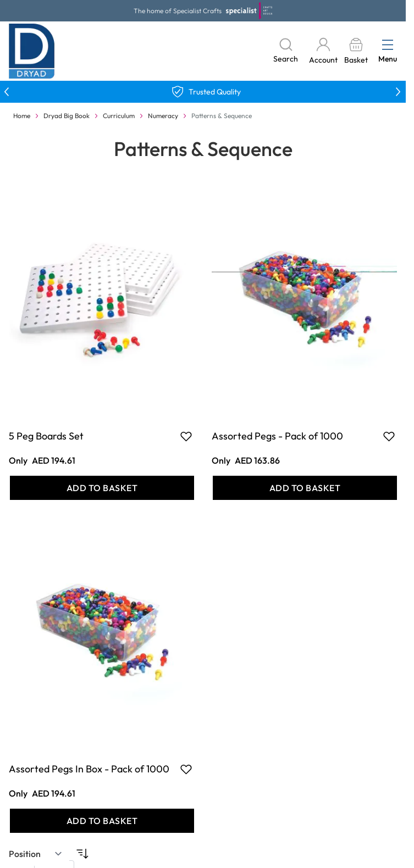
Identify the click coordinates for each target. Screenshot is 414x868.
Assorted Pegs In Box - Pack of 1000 (89, 769)
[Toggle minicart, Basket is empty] (356, 51)
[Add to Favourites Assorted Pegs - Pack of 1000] (389, 436)
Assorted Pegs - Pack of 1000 (277, 436)
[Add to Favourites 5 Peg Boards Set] (186, 436)
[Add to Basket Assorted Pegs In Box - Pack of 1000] (102, 821)
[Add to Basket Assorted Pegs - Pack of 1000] (305, 488)
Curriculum (119, 116)
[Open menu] (388, 44)
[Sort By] (36, 854)
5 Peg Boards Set (46, 436)
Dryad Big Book (67, 116)
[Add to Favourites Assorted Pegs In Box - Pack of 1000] (186, 769)
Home (22, 116)
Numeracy (163, 116)
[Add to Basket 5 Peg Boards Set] (102, 488)
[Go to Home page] (32, 51)
